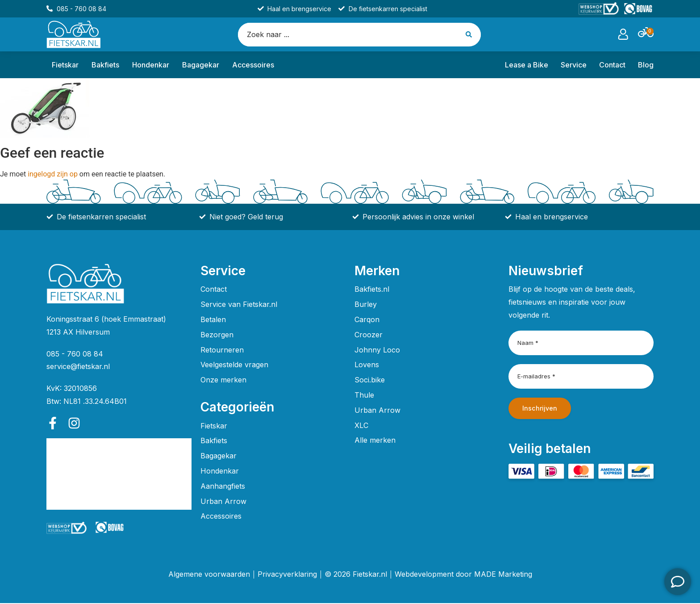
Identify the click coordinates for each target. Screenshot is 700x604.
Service (574, 66)
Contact (612, 66)
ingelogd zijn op (53, 175)
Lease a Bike (527, 66)
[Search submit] (471, 35)
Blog (646, 66)
